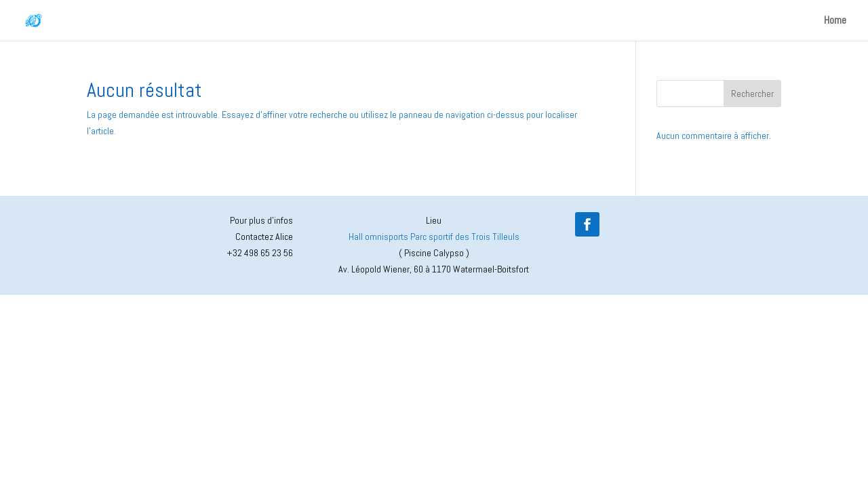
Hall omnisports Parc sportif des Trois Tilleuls (434, 237)
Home (835, 21)
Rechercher (752, 94)
